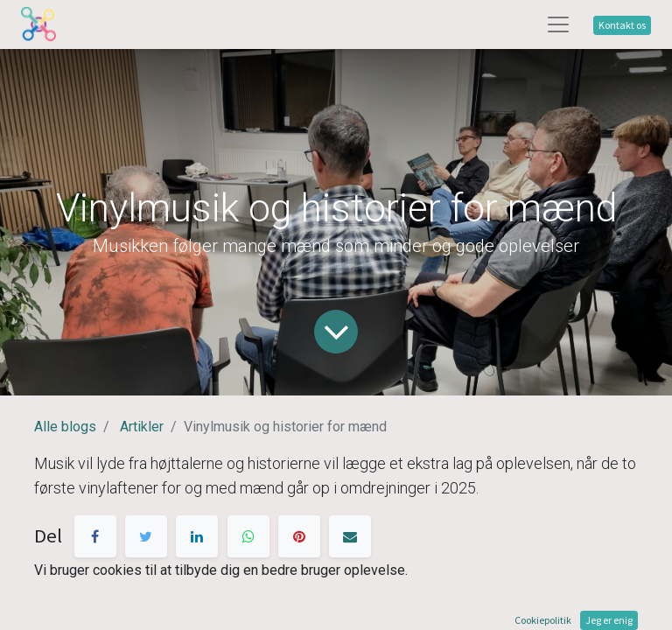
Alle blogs (65, 427)
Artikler (142, 427)
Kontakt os (622, 25)
